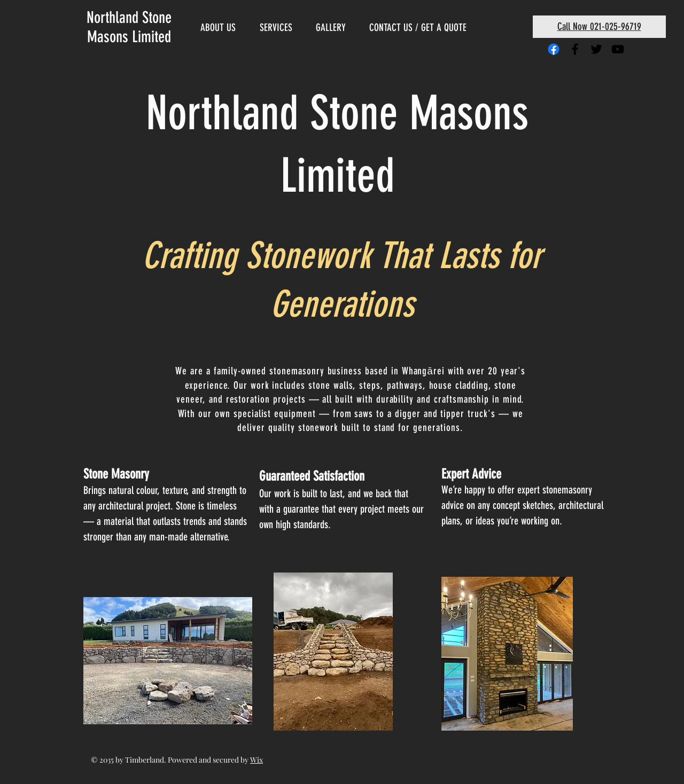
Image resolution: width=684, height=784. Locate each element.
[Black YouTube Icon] (618, 49)
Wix (256, 760)
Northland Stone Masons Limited (129, 27)
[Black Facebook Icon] (575, 49)
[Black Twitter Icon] (596, 49)
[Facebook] (554, 49)
